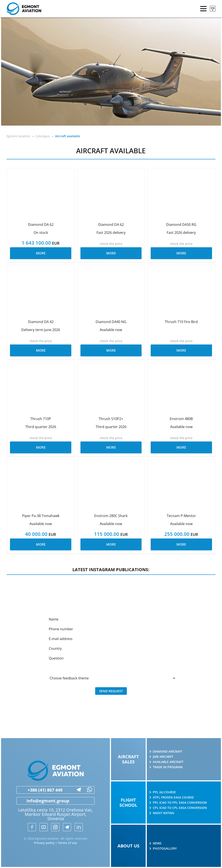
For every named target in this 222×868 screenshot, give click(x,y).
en (213, 8)
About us (128, 846)
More (41, 253)
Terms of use (67, 843)
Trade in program (168, 767)
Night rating (164, 813)
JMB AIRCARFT (163, 757)
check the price (111, 244)
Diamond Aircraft (168, 752)
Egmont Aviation (18, 136)
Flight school (128, 803)
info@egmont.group (43, 801)
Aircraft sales (128, 759)
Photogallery (165, 849)
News (157, 843)
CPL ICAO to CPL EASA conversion (180, 808)
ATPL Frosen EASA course (173, 797)
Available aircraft (168, 762)
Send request (111, 691)
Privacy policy (44, 843)
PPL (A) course (164, 792)
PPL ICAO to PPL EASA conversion (180, 803)
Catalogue (43, 136)
